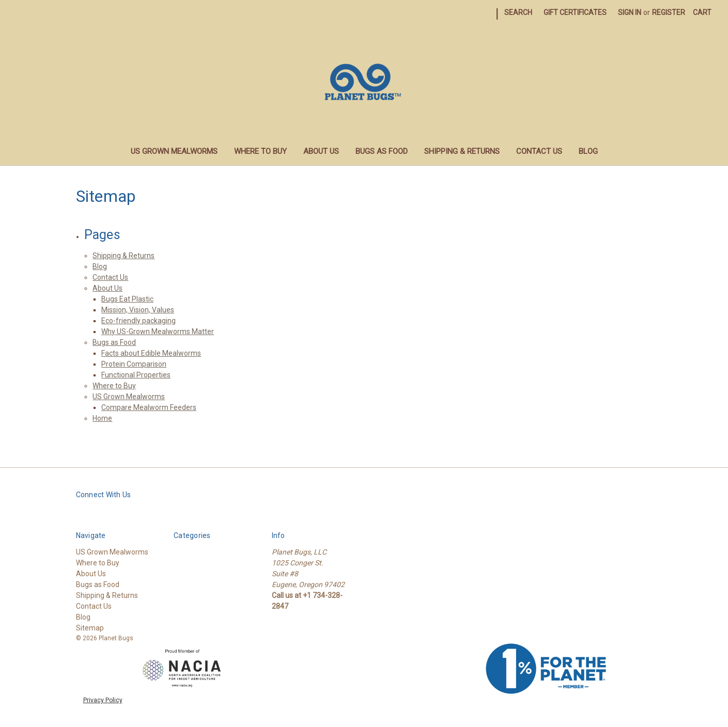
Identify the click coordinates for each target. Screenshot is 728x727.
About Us (321, 151)
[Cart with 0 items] (702, 13)
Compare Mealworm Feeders (149, 407)
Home (102, 418)
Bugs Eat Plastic (127, 299)
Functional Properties (136, 375)
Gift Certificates (575, 12)
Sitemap (90, 628)
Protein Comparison (134, 364)
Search (518, 12)
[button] (182, 669)
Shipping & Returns (462, 151)
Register (669, 12)
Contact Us (539, 151)
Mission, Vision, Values (138, 310)
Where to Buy (260, 151)
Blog (588, 151)
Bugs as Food (382, 151)
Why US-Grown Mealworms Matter (158, 331)
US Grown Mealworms (174, 151)
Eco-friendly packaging (138, 321)
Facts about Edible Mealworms (151, 353)
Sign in (630, 12)
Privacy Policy (103, 700)
